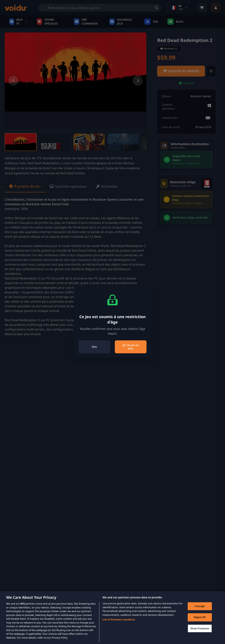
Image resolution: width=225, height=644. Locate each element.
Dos (94, 347)
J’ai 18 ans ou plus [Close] (131, 347)
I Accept (200, 611)
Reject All (200, 622)
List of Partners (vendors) (119, 624)
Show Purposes (200, 633)
